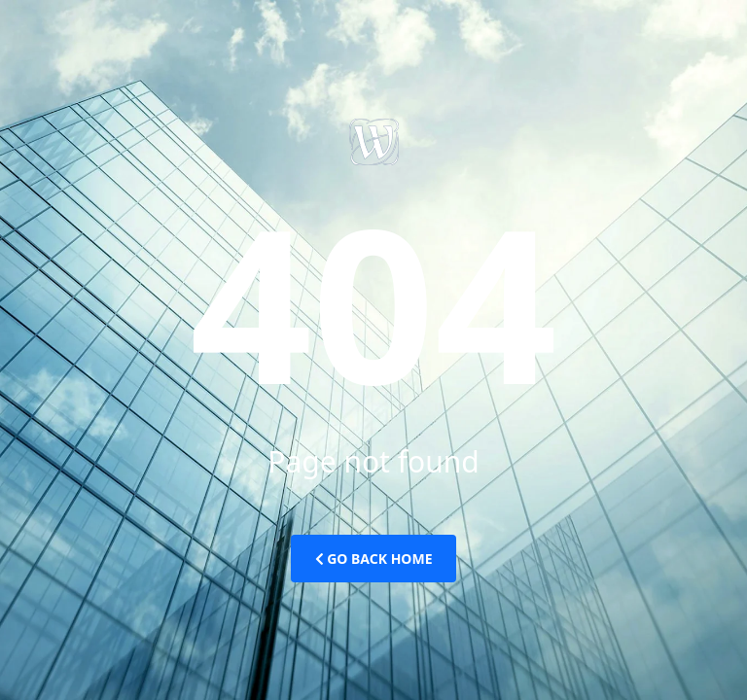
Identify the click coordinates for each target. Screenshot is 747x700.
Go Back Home (374, 559)
